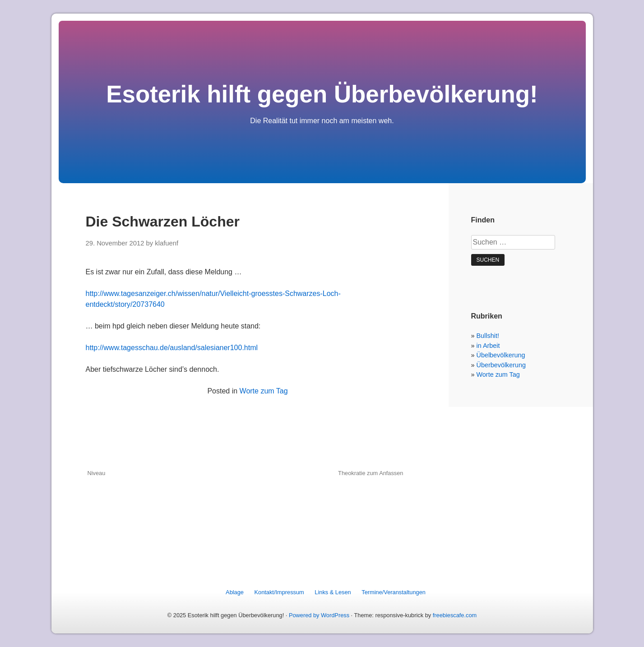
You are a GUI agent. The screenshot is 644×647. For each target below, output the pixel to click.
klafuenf (167, 243)
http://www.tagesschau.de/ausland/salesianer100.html (172, 348)
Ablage (235, 592)
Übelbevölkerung (501, 355)
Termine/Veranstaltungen (394, 592)
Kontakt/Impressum (279, 592)
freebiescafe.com (455, 615)
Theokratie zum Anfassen (371, 473)
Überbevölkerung (501, 365)
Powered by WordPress (319, 615)
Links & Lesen (333, 592)
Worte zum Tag (264, 391)
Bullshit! (488, 336)
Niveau (97, 473)
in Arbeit (488, 346)
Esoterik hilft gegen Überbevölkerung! (322, 94)
